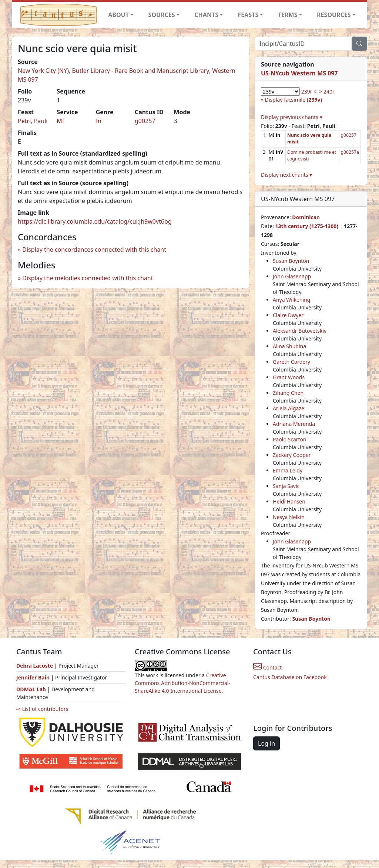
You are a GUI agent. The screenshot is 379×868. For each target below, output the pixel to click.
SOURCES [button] (162, 15)
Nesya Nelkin (289, 517)
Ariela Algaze (289, 408)
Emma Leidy (288, 470)
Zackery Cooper (292, 455)
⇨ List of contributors (42, 709)
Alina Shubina (289, 346)
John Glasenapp (292, 276)
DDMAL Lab (31, 689)
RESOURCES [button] (334, 15)
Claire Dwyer (288, 315)
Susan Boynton (291, 261)
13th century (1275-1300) (307, 226)
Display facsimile (294, 100)
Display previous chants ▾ (292, 117)
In (99, 121)
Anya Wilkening (291, 300)
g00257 (145, 121)
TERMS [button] (288, 15)
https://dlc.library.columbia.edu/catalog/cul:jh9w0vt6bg (95, 221)
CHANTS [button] (206, 15)
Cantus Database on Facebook (290, 677)
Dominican (306, 217)
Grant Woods (289, 377)
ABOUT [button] (118, 15)
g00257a (350, 152)
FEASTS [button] (248, 15)
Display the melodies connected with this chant (88, 278)
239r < (309, 91)
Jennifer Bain (34, 677)
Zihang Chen (288, 393)
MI (60, 121)
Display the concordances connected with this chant (94, 250)
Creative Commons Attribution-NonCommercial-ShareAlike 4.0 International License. (182, 683)
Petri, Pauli (33, 121)
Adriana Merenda (294, 424)
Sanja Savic (286, 486)
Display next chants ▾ (286, 175)
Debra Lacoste (35, 666)
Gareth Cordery (291, 362)
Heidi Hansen (289, 501)
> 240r (327, 91)
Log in (266, 743)
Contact (267, 667)
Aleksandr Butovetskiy (300, 331)
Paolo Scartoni (290, 439)
